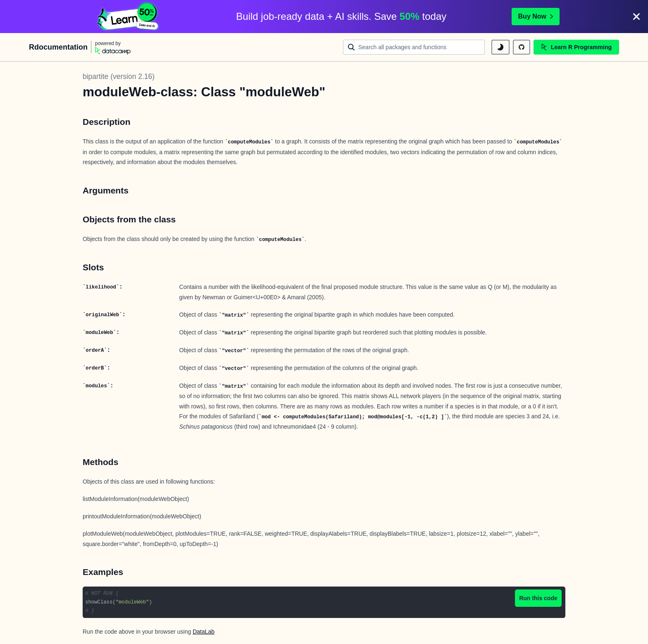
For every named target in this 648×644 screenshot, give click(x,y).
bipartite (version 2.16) (119, 76)
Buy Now (536, 16)
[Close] (636, 17)
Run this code (538, 598)
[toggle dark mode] (500, 47)
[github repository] (522, 47)
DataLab (204, 632)
